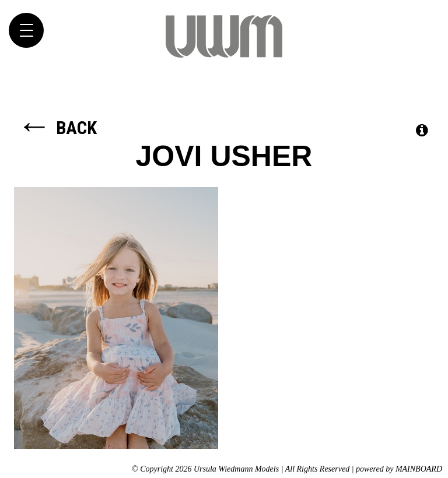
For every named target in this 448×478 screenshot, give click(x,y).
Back (57, 128)
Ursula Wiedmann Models (224, 36)
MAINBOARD (419, 469)
